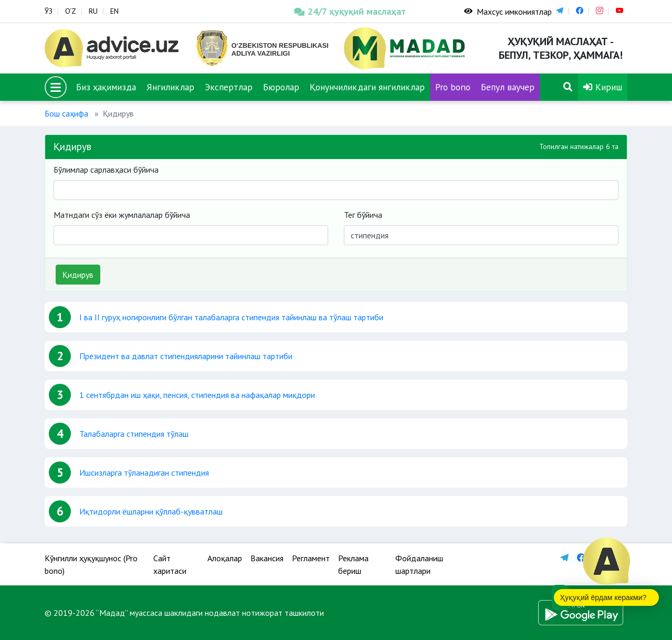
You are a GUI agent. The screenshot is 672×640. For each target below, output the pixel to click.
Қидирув (78, 275)
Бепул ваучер (508, 87)
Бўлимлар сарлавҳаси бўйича (106, 170)
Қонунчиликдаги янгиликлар (367, 87)
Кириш (603, 87)
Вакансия (267, 558)
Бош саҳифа (66, 113)
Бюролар (281, 87)
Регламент (311, 558)
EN (114, 11)
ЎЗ (49, 11)
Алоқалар (225, 558)
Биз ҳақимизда (106, 87)
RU (93, 11)
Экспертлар (229, 87)
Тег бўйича (363, 215)
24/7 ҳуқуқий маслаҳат (350, 11)
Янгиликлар (170, 87)
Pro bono (453, 87)
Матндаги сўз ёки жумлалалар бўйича (122, 215)
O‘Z (71, 11)
